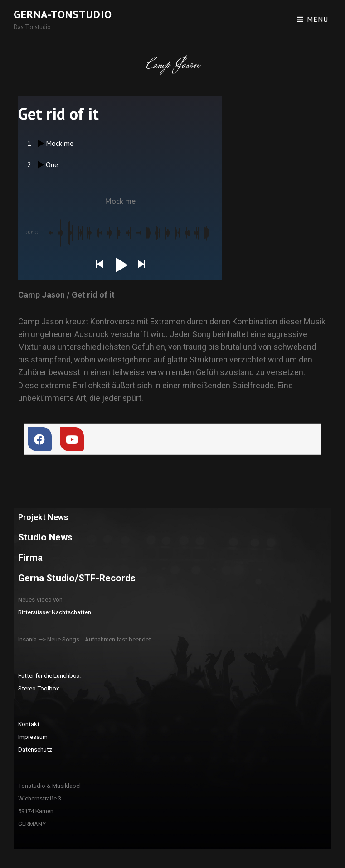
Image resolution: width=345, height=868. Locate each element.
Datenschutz (35, 750)
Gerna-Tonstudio (63, 14)
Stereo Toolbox (39, 688)
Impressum (33, 737)
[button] (99, 265)
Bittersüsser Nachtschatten (55, 612)
